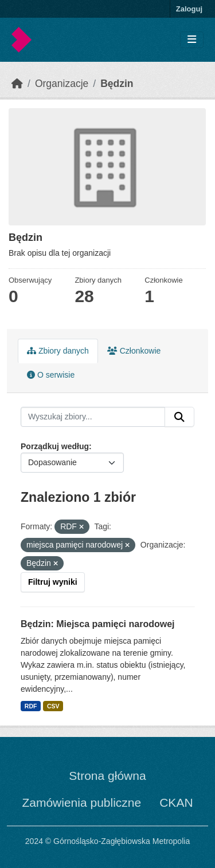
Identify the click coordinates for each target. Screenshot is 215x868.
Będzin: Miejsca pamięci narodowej (98, 624)
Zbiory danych (58, 351)
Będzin (117, 84)
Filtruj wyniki (53, 582)
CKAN (176, 802)
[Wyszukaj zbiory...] (93, 417)
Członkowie (134, 351)
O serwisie (51, 375)
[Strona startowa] (17, 84)
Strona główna (107, 776)
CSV (53, 706)
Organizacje (62, 84)
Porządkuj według (55, 446)
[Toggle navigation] (192, 40)
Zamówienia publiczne (81, 802)
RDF (31, 706)
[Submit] (179, 417)
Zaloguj (189, 9)
